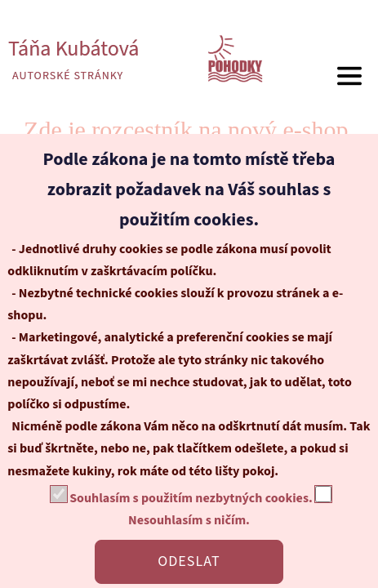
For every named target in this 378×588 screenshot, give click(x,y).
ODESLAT (189, 561)
